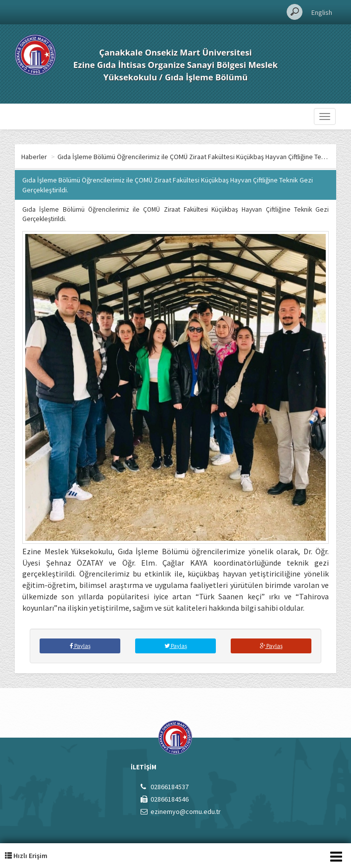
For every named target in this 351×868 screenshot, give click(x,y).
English (322, 12)
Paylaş (80, 646)
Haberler (34, 157)
